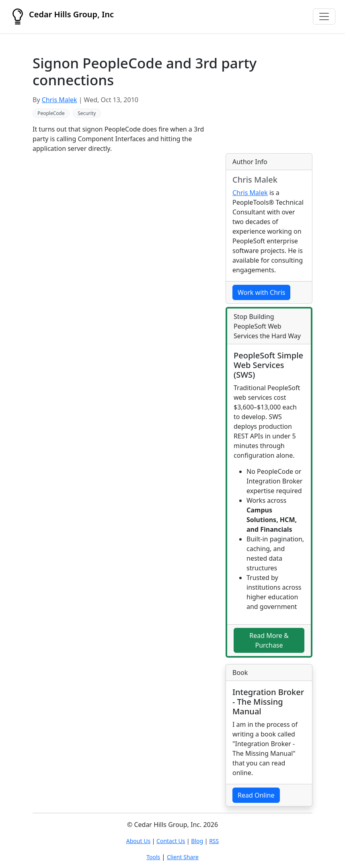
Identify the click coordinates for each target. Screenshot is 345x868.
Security (87, 113)
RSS (214, 841)
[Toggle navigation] (324, 16)
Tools (153, 857)
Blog (197, 841)
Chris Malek (60, 100)
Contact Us (171, 841)
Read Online (256, 795)
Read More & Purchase (269, 641)
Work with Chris (261, 292)
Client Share (183, 857)
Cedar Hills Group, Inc (62, 16)
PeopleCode (51, 113)
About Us (138, 841)
